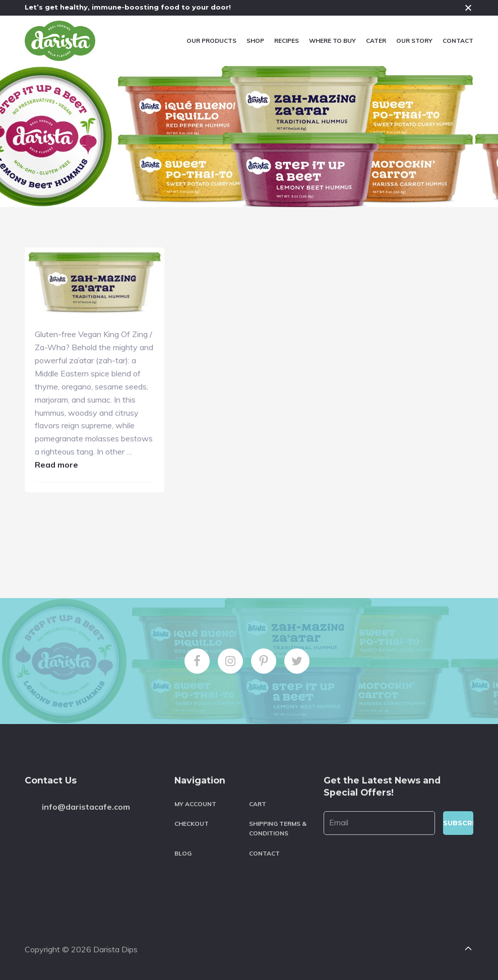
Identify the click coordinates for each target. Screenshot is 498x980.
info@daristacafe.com (86, 807)
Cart (258, 804)
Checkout (192, 824)
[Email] (379, 823)
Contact (264, 853)
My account (195, 804)
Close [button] (468, 8)
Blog (183, 853)
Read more (56, 465)
